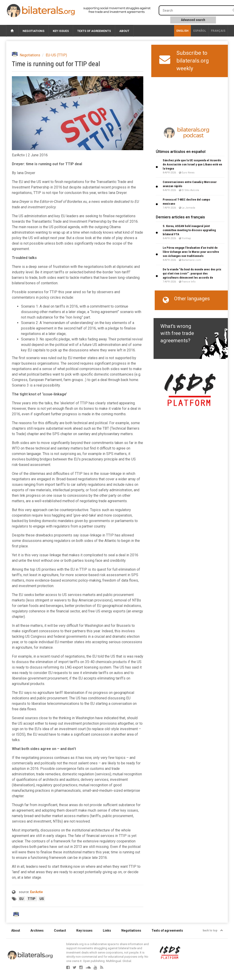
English (182, 31)
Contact (60, 930)
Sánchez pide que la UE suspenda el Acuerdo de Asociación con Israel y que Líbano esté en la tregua (192, 164)
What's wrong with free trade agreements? (177, 333)
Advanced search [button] (193, 20)
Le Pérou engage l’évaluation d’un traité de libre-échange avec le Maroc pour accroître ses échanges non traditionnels (191, 252)
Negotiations (33, 31)
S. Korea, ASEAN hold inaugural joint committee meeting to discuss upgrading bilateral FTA (189, 230)
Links (107, 930)
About (124, 31)
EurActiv (36, 892)
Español (200, 31)
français (218, 31)
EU (22, 899)
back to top (213, 930)
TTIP (32, 899)
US (42, 899)
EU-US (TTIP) (56, 55)
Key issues (61, 31)
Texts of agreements (94, 31)
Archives (37, 930)
